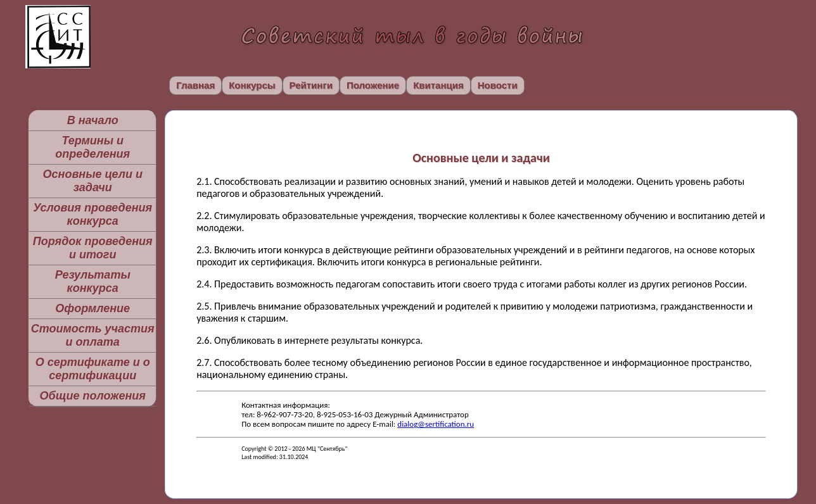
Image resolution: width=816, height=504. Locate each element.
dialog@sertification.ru (436, 424)
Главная (195, 85)
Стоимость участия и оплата (93, 335)
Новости (498, 85)
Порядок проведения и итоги (93, 248)
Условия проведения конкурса (92, 214)
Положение (373, 85)
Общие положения (92, 396)
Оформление (92, 308)
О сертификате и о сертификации (93, 369)
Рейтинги (311, 85)
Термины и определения (92, 147)
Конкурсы (252, 85)
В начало (93, 120)
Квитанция (438, 85)
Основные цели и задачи (93, 181)
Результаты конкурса (93, 281)
